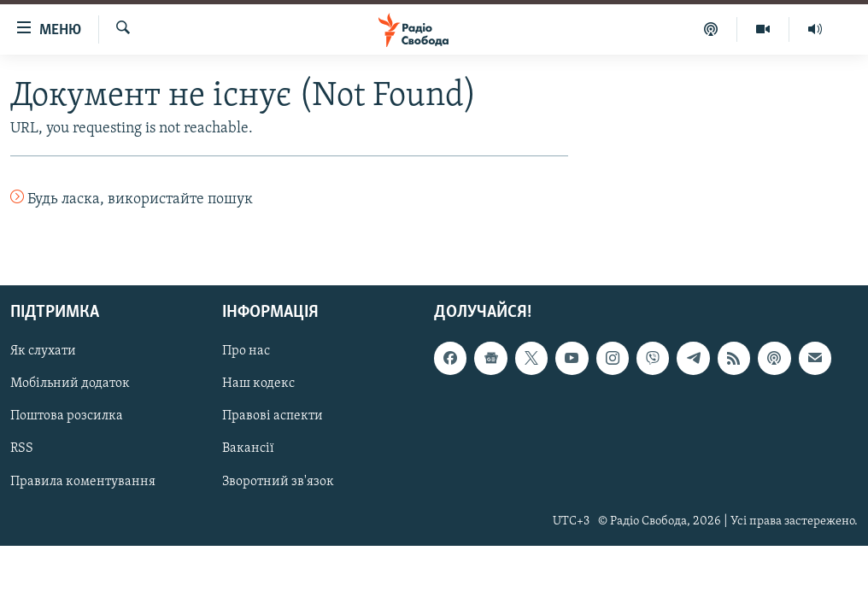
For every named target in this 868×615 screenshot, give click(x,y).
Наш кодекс (258, 384)
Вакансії (248, 448)
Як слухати (43, 351)
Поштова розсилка (67, 416)
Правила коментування (83, 481)
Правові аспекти (273, 416)
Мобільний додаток (70, 384)
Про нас (246, 351)
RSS (22, 448)
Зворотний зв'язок (278, 481)
